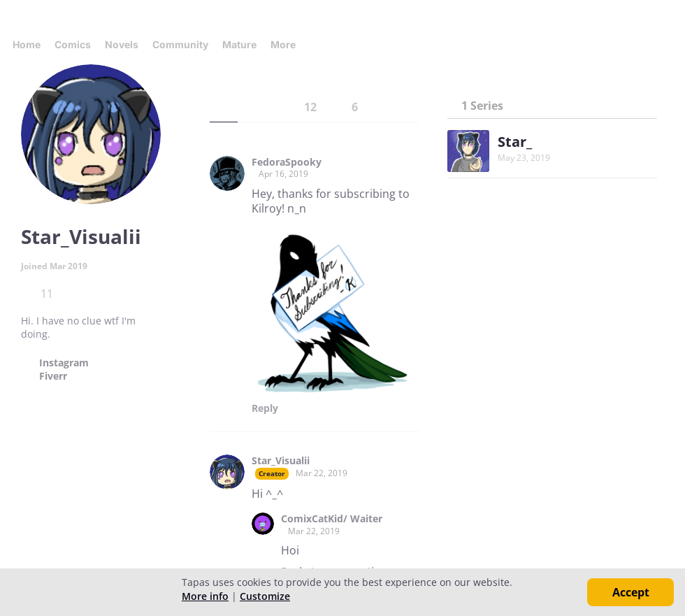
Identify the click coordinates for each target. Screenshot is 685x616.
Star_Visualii (281, 461)
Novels (122, 44)
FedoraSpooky (287, 162)
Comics (73, 44)
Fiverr (53, 376)
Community (180, 44)
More (287, 44)
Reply (265, 408)
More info (205, 596)
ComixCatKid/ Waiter (332, 519)
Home (27, 44)
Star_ (515, 142)
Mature (239, 44)
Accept (631, 592)
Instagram (64, 363)
